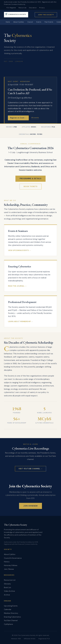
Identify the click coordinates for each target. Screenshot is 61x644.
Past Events (49, 22)
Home (8, 22)
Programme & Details (31, 179)
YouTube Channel (11, 620)
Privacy (42, 8)
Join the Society (46, 15)
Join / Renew (9, 569)
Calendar (8, 609)
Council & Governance (13, 558)
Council (30, 22)
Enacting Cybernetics (12, 617)
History (7, 562)
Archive (7, 595)
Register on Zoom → (18, 118)
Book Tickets (30, 186)
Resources (23, 8)
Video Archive (9, 591)
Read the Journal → (17, 286)
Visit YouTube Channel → (30, 469)
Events (39, 22)
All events (35, 118)
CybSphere (8, 624)
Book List (7, 588)
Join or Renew (31, 506)
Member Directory (11, 613)
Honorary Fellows (11, 565)
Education (33, 8)
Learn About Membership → (20, 321)
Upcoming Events (11, 606)
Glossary (7, 584)
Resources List (10, 580)
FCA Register (11, 8)
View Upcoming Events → (19, 250)
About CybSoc (19, 22)
